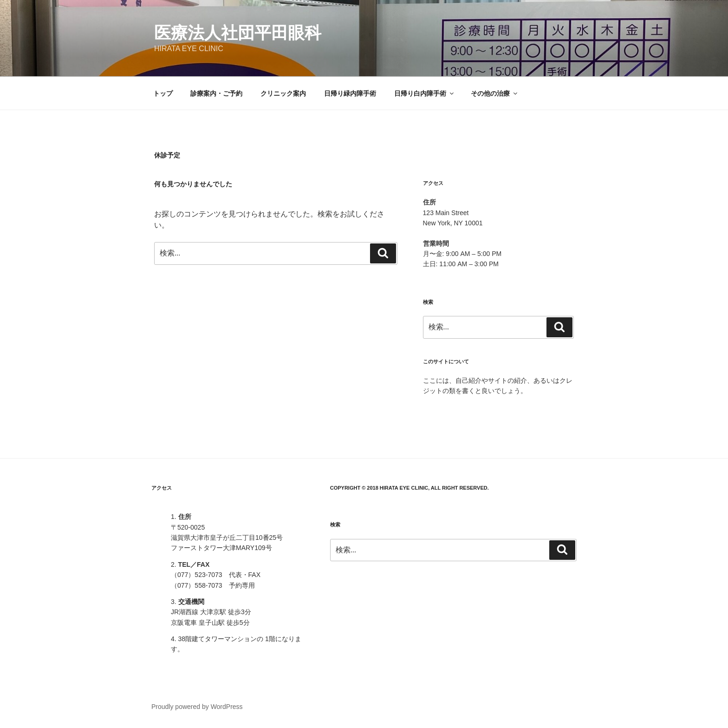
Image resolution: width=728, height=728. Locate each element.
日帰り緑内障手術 (350, 93)
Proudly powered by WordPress (197, 707)
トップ (163, 93)
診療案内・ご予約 (216, 93)
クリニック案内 (283, 93)
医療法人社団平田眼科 (238, 33)
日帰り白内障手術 (425, 93)
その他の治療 (495, 93)
